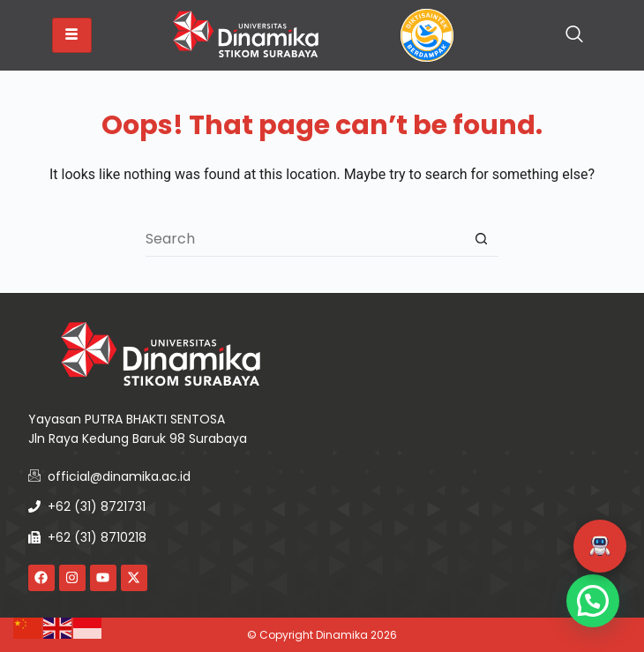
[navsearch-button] (574, 35)
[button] (600, 546)
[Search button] (481, 239)
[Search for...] (304, 239)
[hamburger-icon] (72, 35)
